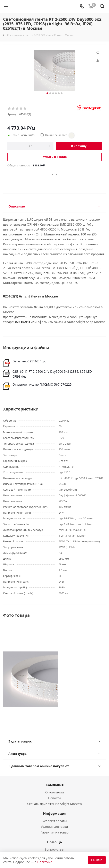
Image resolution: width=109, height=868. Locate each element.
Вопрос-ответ (54, 849)
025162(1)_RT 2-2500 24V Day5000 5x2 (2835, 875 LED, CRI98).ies (52, 374)
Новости (54, 798)
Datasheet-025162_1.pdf (30, 361)
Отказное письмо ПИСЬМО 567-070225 (42, 384)
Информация (55, 814)
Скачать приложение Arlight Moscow (55, 804)
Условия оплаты (55, 821)
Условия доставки (54, 827)
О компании (55, 792)
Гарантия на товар (54, 832)
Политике (45, 862)
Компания (55, 785)
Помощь (54, 842)
